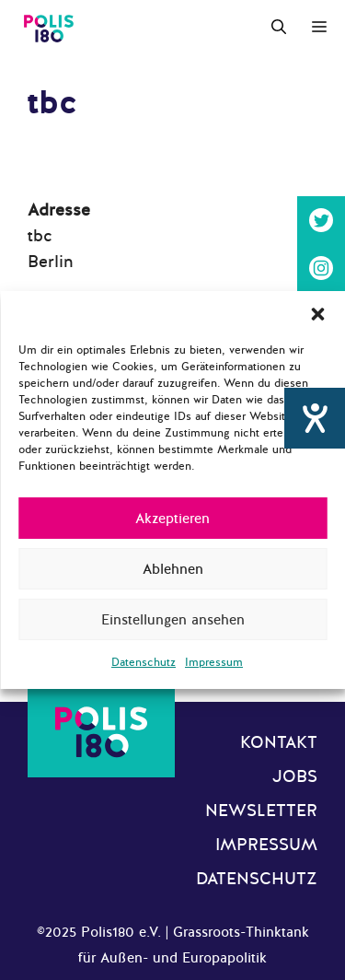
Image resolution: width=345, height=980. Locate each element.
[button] (317, 314)
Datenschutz (144, 662)
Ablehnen (173, 569)
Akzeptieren (172, 519)
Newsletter (261, 811)
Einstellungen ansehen (173, 620)
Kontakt (279, 742)
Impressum (214, 662)
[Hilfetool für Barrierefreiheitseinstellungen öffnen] (315, 418)
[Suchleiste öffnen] (279, 28)
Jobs (295, 776)
